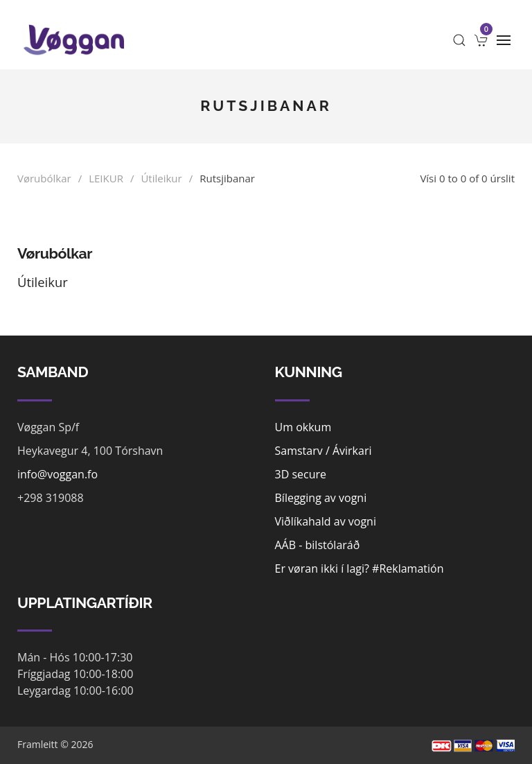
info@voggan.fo (57, 474)
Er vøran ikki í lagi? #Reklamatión (360, 568)
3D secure (301, 474)
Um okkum (303, 427)
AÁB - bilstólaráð (318, 545)
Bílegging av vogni (321, 498)
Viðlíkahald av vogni (326, 521)
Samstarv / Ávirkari (323, 451)
